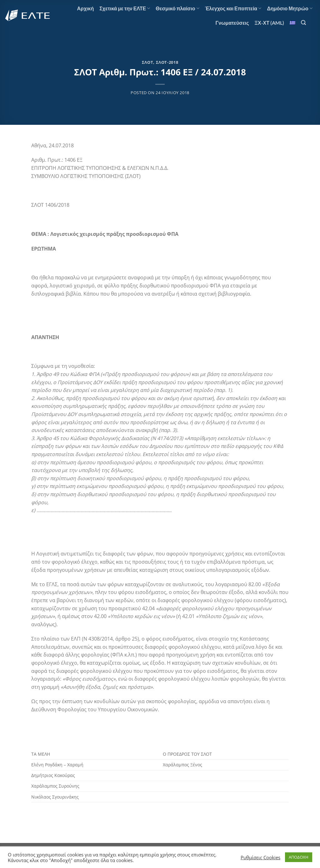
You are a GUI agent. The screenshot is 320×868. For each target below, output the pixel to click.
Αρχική (85, 8)
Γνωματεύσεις (232, 23)
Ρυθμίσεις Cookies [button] (260, 857)
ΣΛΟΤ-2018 (167, 62)
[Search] (303, 23)
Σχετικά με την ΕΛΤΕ (125, 8)
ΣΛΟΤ (148, 62)
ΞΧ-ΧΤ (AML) (269, 23)
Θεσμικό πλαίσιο (177, 8)
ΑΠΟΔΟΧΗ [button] (299, 857)
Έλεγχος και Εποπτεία (233, 8)
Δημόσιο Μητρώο (290, 8)
